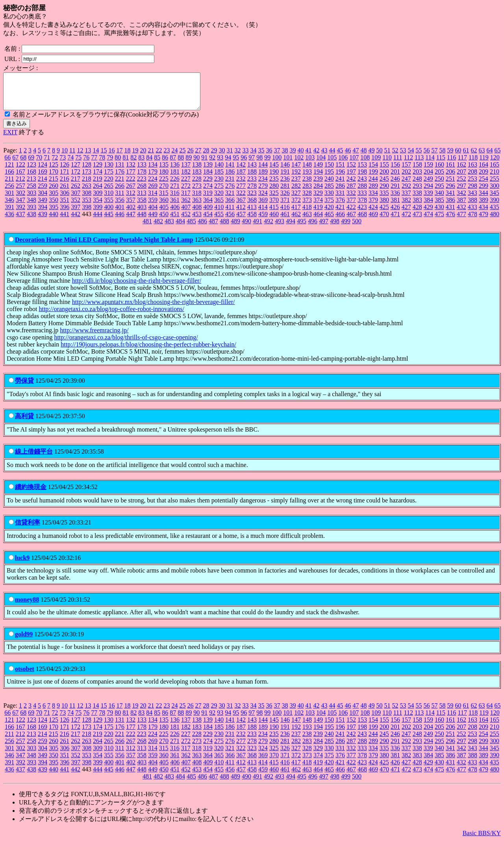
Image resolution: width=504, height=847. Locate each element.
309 (98, 200)
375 (329, 207)
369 (263, 207)
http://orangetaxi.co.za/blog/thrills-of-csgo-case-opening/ (126, 344)
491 (258, 228)
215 (54, 186)
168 (31, 179)
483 (169, 228)
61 (466, 157)
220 (109, 186)
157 (406, 171)
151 (340, 171)
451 (175, 221)
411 (230, 214)
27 (198, 157)
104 (321, 164)
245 (384, 186)
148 (307, 171)
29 (214, 157)
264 (98, 193)
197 (351, 179)
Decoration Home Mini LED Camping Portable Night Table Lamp (104, 247)
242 (351, 186)
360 (164, 207)
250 (439, 186)
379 (373, 207)
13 (88, 157)
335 (384, 200)
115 (441, 164)
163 (472, 171)
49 (371, 157)
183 (197, 179)
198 (362, 179)
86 (165, 164)
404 (153, 214)
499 (346, 228)
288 (362, 193)
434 (484, 214)
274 (208, 193)
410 (219, 214)
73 (63, 164)
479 (484, 221)
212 (20, 186)
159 (428, 171)
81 (126, 164)
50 (379, 157)
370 (274, 207)
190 (274, 179)
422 (351, 214)
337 (406, 200)
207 (461, 179)
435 (495, 214)
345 (495, 200)
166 (9, 179)
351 (65, 207)
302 (20, 200)
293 (417, 193)
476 (450, 221)
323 (252, 200)
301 (9, 200)
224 (153, 186)
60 (458, 157)
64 (489, 157)
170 (54, 179)
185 (219, 179)
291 (395, 193)
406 (175, 214)
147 (296, 171)
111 (398, 164)
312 (131, 200)
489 (235, 228)
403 (142, 214)
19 (135, 157)
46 (348, 157)
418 (307, 214)
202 (406, 179)
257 (20, 193)
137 (186, 171)
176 (120, 179)
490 (246, 228)
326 (285, 200)
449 (153, 221)
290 (384, 193)
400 (109, 214)
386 (450, 207)
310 (109, 200)
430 (439, 214)
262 (76, 193)
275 (219, 193)
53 (403, 157)
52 (395, 157)
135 (164, 171)
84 (149, 164)
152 (351, 171)
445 (109, 221)
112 (408, 164)
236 (285, 186)
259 (43, 193)
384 (428, 207)
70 (39, 164)
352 (76, 207)
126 (65, 171)
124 (43, 171)
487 (213, 228)
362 (186, 207)
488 (224, 228)
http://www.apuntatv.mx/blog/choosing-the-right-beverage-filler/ (154, 309)
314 (153, 200)
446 (120, 221)
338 (417, 200)
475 (439, 221)
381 (395, 207)
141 (230, 171)
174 (98, 179)
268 (142, 193)
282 (296, 193)
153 (362, 171)
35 (261, 157)
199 (373, 179)
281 (285, 193)
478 (472, 221)
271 (175, 193)
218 (87, 186)
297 (461, 193)
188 (252, 179)
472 (406, 221)
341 (450, 200)
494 (291, 228)
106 (343, 164)
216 (65, 186)
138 (197, 171)
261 (65, 193)
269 (153, 193)
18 (127, 157)
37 (277, 157)
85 (157, 164)
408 (197, 214)
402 (131, 214)
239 (318, 186)
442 (76, 221)
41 (308, 157)
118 (473, 164)
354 (98, 207)
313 (142, 200)
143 (252, 171)
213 (31, 186)
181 (175, 179)
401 (120, 214)
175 (109, 179)
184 (208, 179)
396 (65, 214)
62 (474, 157)
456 (230, 221)
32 (237, 157)
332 (351, 200)
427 (406, 214)
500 (357, 228)
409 (208, 214)
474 (428, 221)
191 (285, 179)
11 (72, 157)
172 (76, 179)
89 (189, 164)
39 (293, 157)
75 (78, 164)
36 (269, 157)
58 (442, 157)
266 (120, 193)
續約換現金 (31, 494)
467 (351, 221)
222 (131, 186)
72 (55, 164)
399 (98, 214)
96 (244, 164)
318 (197, 200)
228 (197, 186)
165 (495, 171)
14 (96, 157)
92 (212, 164)
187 (241, 179)
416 (285, 214)
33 (245, 157)
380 (384, 207)
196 (340, 179)
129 (98, 171)
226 (175, 186)
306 (65, 200)
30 (222, 157)
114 (430, 164)
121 (9, 171)
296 (450, 193)
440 (54, 221)
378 (362, 207)
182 (186, 179)
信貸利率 (28, 529)
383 (417, 207)
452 (186, 221)
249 (428, 186)
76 (86, 164)
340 (439, 200)
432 (461, 214)
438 (31, 221)
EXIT (10, 139)
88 (181, 164)
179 (153, 179)
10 (65, 157)
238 (307, 186)
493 (280, 228)
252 (461, 186)
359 (153, 207)
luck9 (22, 565)
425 (384, 214)
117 (462, 164)
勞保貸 (24, 388)
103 (310, 164)
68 (23, 164)
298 (472, 193)
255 (495, 186)
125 (54, 171)
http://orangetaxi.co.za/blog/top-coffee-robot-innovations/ (111, 316)
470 (384, 221)
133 (142, 171)
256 (9, 193)
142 (241, 171)
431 (450, 214)
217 (76, 186)
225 (164, 186)
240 (329, 186)
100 (277, 164)
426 (395, 214)
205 (439, 179)
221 (120, 186)
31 (230, 157)
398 (87, 214)
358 (142, 207)
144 (263, 171)
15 (104, 157)
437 (20, 221)
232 (241, 186)
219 (98, 186)
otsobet (25, 676)
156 (395, 171)
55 (419, 157)
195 (329, 179)
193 (307, 179)
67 (15, 164)
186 (230, 179)
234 (263, 186)
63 (482, 157)
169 (43, 179)
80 (118, 164)
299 (484, 193)
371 (285, 207)
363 (197, 207)
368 (252, 207)
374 (318, 207)
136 (175, 171)
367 (241, 207)
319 (208, 200)
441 (65, 221)
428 (417, 214)
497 (324, 228)
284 (318, 193)
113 (419, 164)
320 (219, 200)
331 (340, 200)
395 (54, 214)
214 (43, 186)
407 (186, 214)
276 (230, 193)
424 (373, 214)
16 (111, 157)
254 (484, 186)
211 (9, 186)
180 (164, 179)
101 (288, 164)
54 (411, 157)
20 (143, 157)
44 (332, 157)
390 (495, 207)
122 (20, 171)
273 (197, 193)
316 (175, 200)
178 (142, 179)
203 (417, 179)
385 (439, 207)
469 (373, 221)
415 (274, 214)
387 (461, 207)
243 (362, 186)
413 (252, 214)
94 (228, 164)
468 (362, 221)
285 (329, 193)
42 (316, 157)
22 (159, 157)
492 (269, 228)
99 (267, 164)
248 (417, 186)
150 (329, 171)
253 (472, 186)
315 (164, 200)
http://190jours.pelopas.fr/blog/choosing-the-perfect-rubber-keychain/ (148, 351)
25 (182, 157)
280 (274, 193)
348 (31, 207)
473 (417, 221)
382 (406, 207)
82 (133, 164)
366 (230, 207)
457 (241, 221)
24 (174, 157)
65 (497, 157)
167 (20, 179)
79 (110, 164)
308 (87, 200)
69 (31, 164)
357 (131, 207)
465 (329, 221)
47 (356, 157)
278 (252, 193)
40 (300, 157)
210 (495, 179)
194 (318, 179)
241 (340, 186)
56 (426, 157)
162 (461, 171)
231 (230, 186)
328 (307, 200)
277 (241, 193)
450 (164, 221)
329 (318, 200)
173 (87, 179)
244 (373, 186)
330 (329, 200)
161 (450, 171)
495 (302, 228)
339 (428, 200)
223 (142, 186)
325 (274, 200)
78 (102, 164)
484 (180, 228)
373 (307, 207)
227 (186, 186)
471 (395, 221)
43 (324, 157)
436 (9, 221)
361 (175, 207)
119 (484, 164)
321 (230, 200)
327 (296, 200)
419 (318, 214)
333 (362, 200)
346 (9, 207)
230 (219, 186)
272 (186, 193)
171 (65, 179)
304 (43, 200)
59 (450, 157)
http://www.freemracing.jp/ (94, 337)
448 (142, 221)
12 (80, 157)
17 (119, 157)
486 (202, 228)
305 (54, 200)
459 (263, 221)
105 (332, 164)
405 (164, 214)
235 (274, 186)
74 (70, 164)
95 (236, 164)
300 (495, 193)
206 (450, 179)
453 (197, 221)
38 (285, 157)
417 (296, 214)
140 (219, 171)
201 (395, 179)
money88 (27, 607)
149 (318, 171)
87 (173, 164)
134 (153, 171)
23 (167, 157)
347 (20, 207)
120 (495, 164)
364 (208, 207)
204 (428, 179)
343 (472, 200)
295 (439, 193)
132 (131, 171)
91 (204, 164)
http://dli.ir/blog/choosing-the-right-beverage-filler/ (137, 288)
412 (241, 214)
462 (296, 221)
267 (131, 193)
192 (296, 179)
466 (340, 221)
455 (219, 221)
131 (120, 171)
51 (387, 157)
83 (141, 164)
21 (151, 157)
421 (340, 214)
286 (340, 193)
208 (472, 179)
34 (253, 157)
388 (472, 207)
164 (484, 171)
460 (274, 221)
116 (451, 164)
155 (384, 171)
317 (186, 200)
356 (120, 207)
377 (351, 207)
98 (259, 164)
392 (20, 214)
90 (196, 164)
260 (54, 193)
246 (395, 186)
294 (428, 193)
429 (428, 214)
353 (87, 207)
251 (450, 186)
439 (43, 221)
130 (109, 171)
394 (43, 214)
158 (417, 171)
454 (208, 221)
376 (340, 207)
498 (335, 228)
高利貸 (24, 423)
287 (351, 193)
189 (263, 179)
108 (365, 164)
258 (31, 193)
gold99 (24, 641)
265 (109, 193)
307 (76, 200)
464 (318, 221)
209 (484, 179)
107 (354, 164)
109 (376, 164)
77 (94, 164)
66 (7, 164)
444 (98, 221)
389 (484, 207)
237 (296, 186)
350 (54, 207)
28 (206, 157)
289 (373, 193)
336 (395, 200)
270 (164, 193)
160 (439, 171)
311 (120, 200)
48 (363, 157)
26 (190, 157)
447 (131, 221)
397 (76, 214)
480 (495, 221)
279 (263, 193)
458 (252, 221)
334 (373, 200)
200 (384, 179)
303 (31, 200)
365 (219, 207)
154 (373, 171)
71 (47, 164)
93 (220, 164)
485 (191, 228)
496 (313, 228)
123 (31, 171)
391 (9, 214)
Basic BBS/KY (482, 840)
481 (147, 228)
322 (241, 200)
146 (285, 171)
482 (158, 228)
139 (208, 171)
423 (362, 214)
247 (406, 186)
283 (307, 193)
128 (87, 171)
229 (208, 186)
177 (131, 179)
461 (285, 221)
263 (87, 193)
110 (387, 164)
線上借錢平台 (34, 459)
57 (434, 157)
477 (461, 221)
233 (252, 186)
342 (461, 200)
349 (43, 207)
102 (299, 164)
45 (340, 157)
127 (76, 171)
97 (252, 164)
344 (484, 200)
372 (296, 207)
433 (472, 214)
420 (329, 214)
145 (274, 171)
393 (31, 214)
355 (109, 207)
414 (263, 214)
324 (263, 200)
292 (406, 193)
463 (307, 221)
